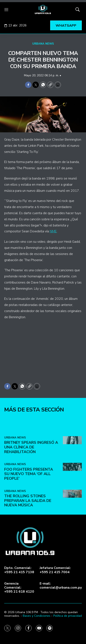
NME (53, 231)
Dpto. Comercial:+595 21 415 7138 (19, 570)
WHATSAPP (66, 26)
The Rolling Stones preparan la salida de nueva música (28, 529)
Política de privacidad (68, 616)
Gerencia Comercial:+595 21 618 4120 (19, 588)
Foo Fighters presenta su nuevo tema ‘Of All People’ (29, 502)
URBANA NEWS (43, 44)
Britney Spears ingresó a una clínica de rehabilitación (31, 476)
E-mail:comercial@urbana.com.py (61, 586)
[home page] (43, 10)
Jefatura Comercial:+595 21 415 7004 (55, 570)
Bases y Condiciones (37, 616)
